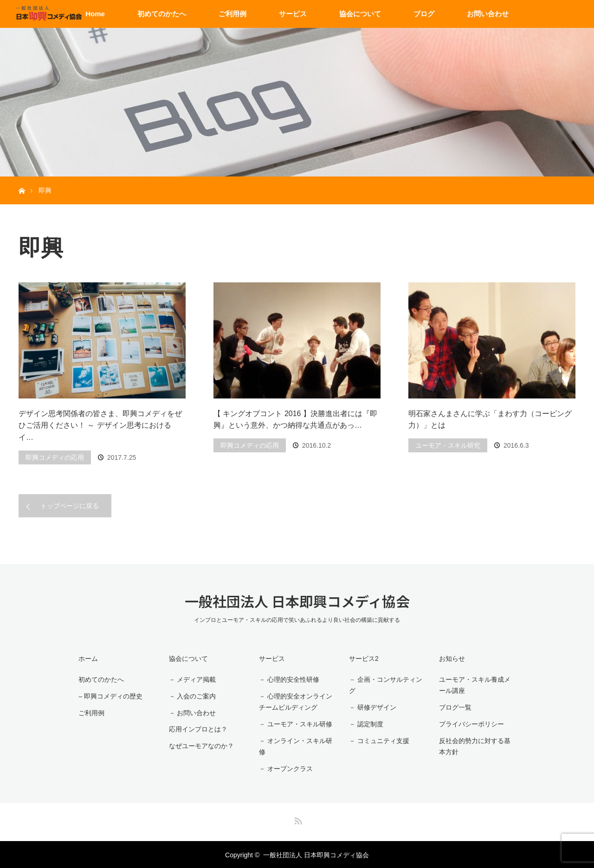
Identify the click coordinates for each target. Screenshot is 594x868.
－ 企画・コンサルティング (384, 685)
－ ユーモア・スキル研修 (294, 724)
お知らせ (451, 659)
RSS (297, 818)
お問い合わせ (488, 14)
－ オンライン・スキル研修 (294, 746)
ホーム (87, 659)
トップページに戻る (70, 506)
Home (95, 14)
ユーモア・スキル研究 (448, 445)
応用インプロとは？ (197, 728)
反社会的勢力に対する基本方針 (477, 746)
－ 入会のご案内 (191, 696)
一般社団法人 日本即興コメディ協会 (297, 601)
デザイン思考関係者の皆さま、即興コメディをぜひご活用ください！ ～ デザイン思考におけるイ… (100, 425)
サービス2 (362, 659)
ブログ (424, 14)
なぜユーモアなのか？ (200, 745)
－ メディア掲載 (191, 679)
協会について (360, 14)
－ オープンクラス (284, 768)
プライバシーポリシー (470, 724)
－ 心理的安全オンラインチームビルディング (294, 702)
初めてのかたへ (162, 14)
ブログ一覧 (454, 707)
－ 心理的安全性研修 (288, 679)
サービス (293, 14)
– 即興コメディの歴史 (110, 696)
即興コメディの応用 (55, 457)
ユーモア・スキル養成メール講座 (477, 685)
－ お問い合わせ (191, 712)
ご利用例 (232, 14)
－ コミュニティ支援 (378, 740)
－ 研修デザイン (371, 707)
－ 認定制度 (365, 724)
